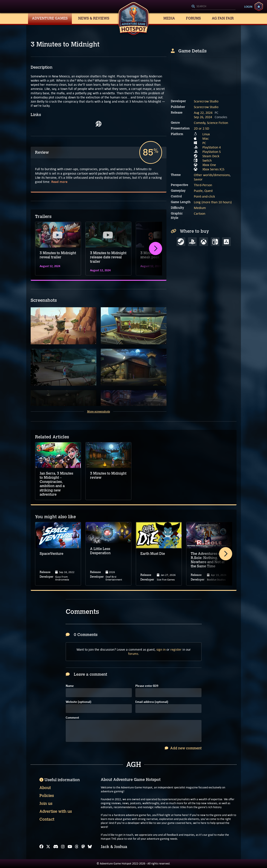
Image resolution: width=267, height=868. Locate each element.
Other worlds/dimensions (212, 175)
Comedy (200, 123)
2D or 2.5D (202, 128)
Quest (209, 191)
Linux (206, 134)
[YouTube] (70, 847)
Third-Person (203, 185)
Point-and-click (204, 196)
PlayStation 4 (212, 147)
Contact (47, 819)
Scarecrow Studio (206, 101)
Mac (206, 138)
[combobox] (214, 7)
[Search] (214, 7)
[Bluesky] (90, 847)
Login (248, 7)
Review (42, 152)
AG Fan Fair (223, 18)
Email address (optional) (152, 702)
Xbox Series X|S (213, 169)
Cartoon (200, 213)
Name (70, 686)
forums (133, 654)
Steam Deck (211, 156)
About (45, 788)
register (176, 649)
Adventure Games (50, 18)
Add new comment (183, 748)
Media (169, 18)
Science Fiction (217, 123)
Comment (72, 718)
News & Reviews (94, 18)
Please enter (147, 686)
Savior (198, 179)
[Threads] (77, 847)
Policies (47, 796)
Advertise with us (56, 811)
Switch (207, 160)
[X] (48, 847)
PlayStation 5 (212, 152)
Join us (46, 804)
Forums (193, 18)
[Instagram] (63, 847)
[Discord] (56, 847)
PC (204, 143)
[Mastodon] (83, 847)
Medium (200, 208)
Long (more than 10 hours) (213, 202)
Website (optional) (79, 702)
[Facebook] (41, 847)
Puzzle (198, 191)
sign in (161, 649)
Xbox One (209, 165)
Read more (59, 182)
